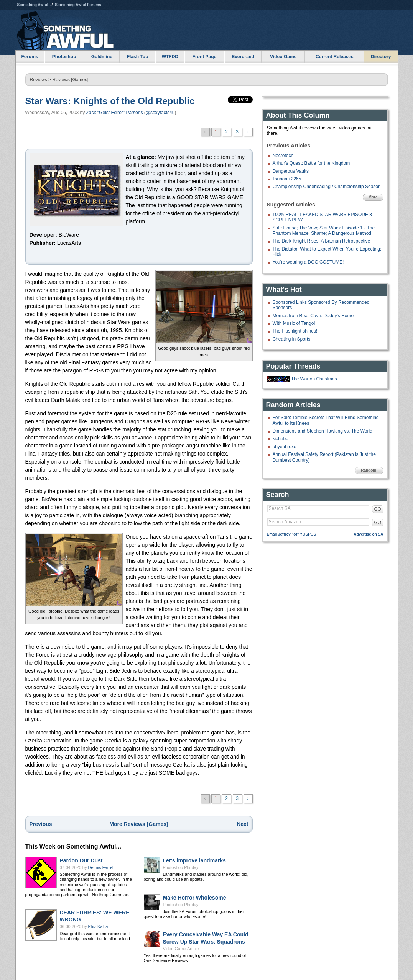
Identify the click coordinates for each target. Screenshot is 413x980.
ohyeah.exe (285, 447)
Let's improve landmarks (194, 860)
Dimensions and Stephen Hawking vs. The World (323, 431)
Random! (369, 470)
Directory (381, 57)
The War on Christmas (314, 379)
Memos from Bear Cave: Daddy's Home (313, 316)
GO (378, 509)
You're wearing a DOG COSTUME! (308, 262)
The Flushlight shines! (295, 331)
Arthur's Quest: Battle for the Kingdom (311, 163)
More (373, 197)
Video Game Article (181, 949)
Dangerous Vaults (291, 171)
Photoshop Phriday (181, 867)
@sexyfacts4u (160, 113)
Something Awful (33, 5)
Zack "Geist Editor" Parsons (115, 113)
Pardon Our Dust (81, 860)
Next (242, 824)
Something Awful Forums (78, 5)
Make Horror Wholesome (195, 898)
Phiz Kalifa (98, 926)
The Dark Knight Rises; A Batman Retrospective (322, 241)
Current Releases (335, 57)
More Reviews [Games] (139, 824)
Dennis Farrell (101, 867)
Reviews (39, 80)
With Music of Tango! (294, 323)
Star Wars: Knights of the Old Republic (110, 101)
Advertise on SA (368, 534)
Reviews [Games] (71, 80)
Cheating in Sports (292, 339)
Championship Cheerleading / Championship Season (327, 187)
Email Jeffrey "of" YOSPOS (292, 534)
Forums (30, 57)
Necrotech (283, 156)
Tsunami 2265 (287, 179)
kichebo (281, 439)
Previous (41, 824)
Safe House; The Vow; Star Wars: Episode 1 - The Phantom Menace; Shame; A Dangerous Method (324, 231)
